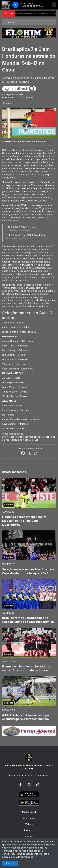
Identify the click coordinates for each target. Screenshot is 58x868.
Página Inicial (29, 812)
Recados (29, 830)
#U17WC (31, 227)
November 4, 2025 (17, 239)
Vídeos (29, 824)
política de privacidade (21, 857)
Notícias (29, 836)
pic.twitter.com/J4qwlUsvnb (22, 230)
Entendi (10, 863)
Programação (29, 818)
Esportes (8, 103)
